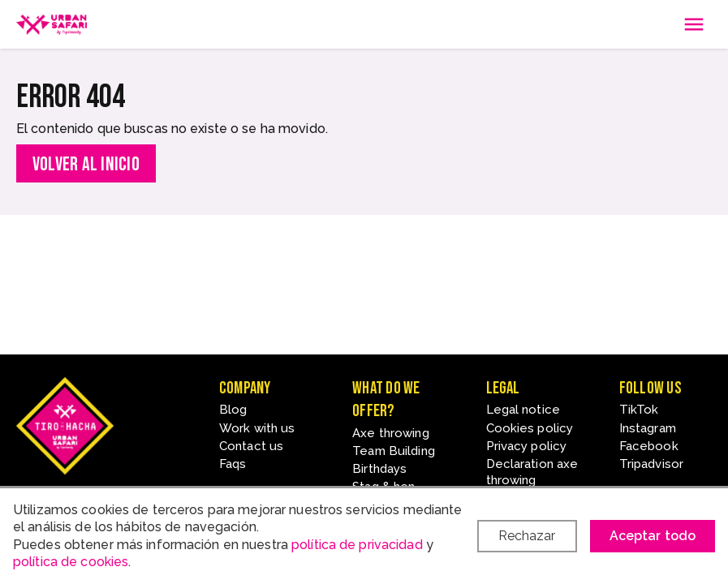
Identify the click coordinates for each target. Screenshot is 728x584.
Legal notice (523, 410)
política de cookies (71, 562)
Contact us (251, 446)
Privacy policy (527, 446)
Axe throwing (390, 433)
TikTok (639, 410)
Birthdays (379, 469)
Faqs (233, 464)
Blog (233, 410)
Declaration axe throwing (532, 472)
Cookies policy (530, 428)
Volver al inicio (86, 164)
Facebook (649, 446)
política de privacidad (357, 545)
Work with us (257, 428)
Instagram (648, 428)
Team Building (394, 451)
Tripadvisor (651, 464)
